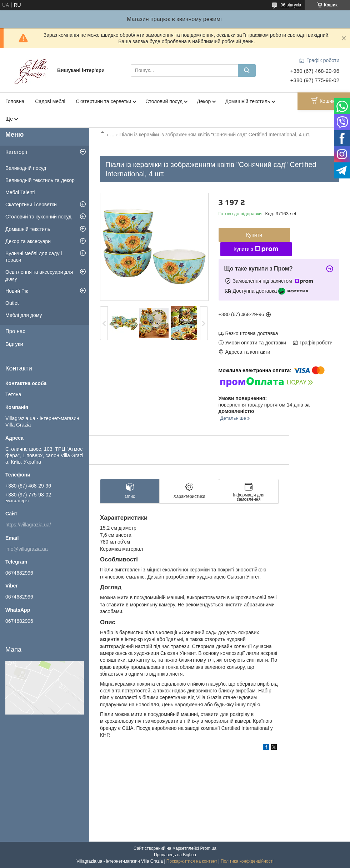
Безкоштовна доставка (252, 333)
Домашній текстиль (247, 101)
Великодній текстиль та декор (40, 180)
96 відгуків (291, 5)
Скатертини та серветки (104, 101)
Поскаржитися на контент (192, 861)
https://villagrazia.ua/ (28, 525)
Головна (15, 101)
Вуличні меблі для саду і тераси (34, 257)
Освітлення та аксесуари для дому (39, 275)
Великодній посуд (26, 168)
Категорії (16, 152)
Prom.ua (208, 848)
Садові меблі (50, 101)
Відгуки (14, 344)
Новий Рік (17, 291)
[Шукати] (247, 70)
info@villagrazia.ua (27, 549)
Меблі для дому (24, 315)
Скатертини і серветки (31, 205)
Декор (204, 101)
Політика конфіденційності (247, 861)
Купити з (256, 249)
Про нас (15, 331)
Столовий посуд (164, 101)
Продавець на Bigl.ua (175, 855)
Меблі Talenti (20, 192)
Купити (254, 235)
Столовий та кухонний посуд (38, 217)
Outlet (12, 303)
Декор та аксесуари (28, 241)
